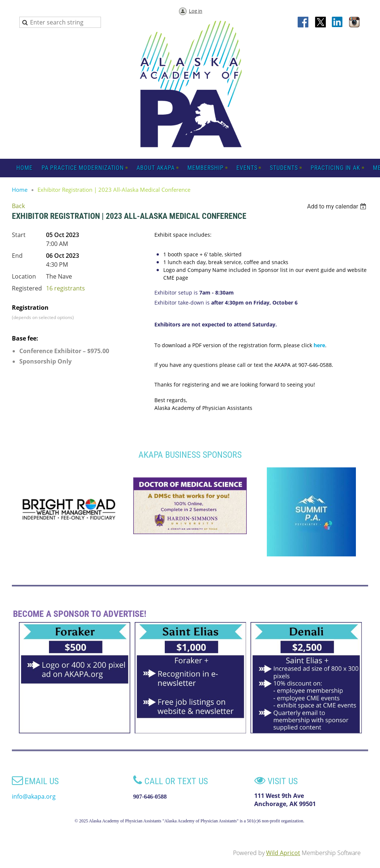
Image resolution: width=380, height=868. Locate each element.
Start (19, 235)
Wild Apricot (283, 853)
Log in (196, 11)
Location (24, 276)
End (17, 256)
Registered (27, 288)
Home (20, 190)
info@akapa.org (34, 796)
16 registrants (65, 288)
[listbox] (338, 206)
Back (18, 206)
